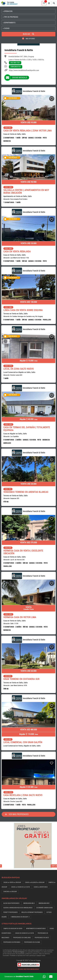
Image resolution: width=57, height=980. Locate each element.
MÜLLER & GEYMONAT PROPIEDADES (32, 912)
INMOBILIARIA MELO (29, 903)
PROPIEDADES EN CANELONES (22, 938)
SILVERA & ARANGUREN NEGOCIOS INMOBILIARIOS (18, 908)
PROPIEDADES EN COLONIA (32, 942)
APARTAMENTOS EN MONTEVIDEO (36, 929)
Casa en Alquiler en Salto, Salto (15, 434)
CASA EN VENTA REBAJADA (17, 252)
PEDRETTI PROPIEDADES (10, 912)
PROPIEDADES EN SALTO (42, 938)
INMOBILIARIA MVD (44, 903)
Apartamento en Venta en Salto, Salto (18, 196)
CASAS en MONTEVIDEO (41, 887)
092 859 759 (15, 63)
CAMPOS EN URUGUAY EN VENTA (13, 929)
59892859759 (16, 67)
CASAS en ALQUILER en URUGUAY (35, 882)
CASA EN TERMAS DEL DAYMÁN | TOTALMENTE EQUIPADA (27, 429)
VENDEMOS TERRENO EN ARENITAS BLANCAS (26, 492)
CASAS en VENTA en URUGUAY (12, 882)
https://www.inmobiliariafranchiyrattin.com (24, 70)
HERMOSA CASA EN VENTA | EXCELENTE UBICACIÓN (23, 552)
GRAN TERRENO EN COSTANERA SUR (21, 679)
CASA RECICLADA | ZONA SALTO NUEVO (23, 795)
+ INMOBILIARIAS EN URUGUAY (20, 917)
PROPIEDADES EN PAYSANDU (12, 942)
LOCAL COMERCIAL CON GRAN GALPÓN (23, 742)
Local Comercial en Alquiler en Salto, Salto (19, 372)
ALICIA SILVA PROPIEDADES (11, 903)
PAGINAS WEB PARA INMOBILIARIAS (29, 969)
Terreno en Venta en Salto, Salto (16, 314)
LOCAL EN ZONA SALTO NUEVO (19, 369)
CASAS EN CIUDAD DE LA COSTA (24, 933)
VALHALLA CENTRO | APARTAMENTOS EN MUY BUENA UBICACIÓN (26, 192)
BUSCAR (29, 34)
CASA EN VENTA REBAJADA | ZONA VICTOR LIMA (27, 131)
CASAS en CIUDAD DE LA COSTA (20, 887)
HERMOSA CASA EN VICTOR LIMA (20, 617)
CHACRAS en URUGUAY (10, 892)
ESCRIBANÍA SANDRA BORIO (45, 908)
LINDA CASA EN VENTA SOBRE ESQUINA (23, 310)
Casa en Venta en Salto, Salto (15, 134)
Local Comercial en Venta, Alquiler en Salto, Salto (22, 746)
